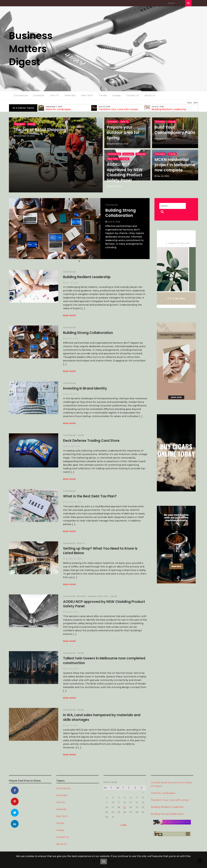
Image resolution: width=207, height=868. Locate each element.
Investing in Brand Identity (85, 388)
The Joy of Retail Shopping (40, 130)
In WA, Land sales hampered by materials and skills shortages (102, 717)
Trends (103, 95)
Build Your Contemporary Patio (175, 130)
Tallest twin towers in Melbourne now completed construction (104, 660)
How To (54, 95)
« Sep (123, 825)
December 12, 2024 (25, 136)
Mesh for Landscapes (111, 109)
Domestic (39, 95)
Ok (104, 862)
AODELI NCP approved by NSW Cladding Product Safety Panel (125, 172)
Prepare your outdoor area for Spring (123, 132)
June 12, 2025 (72, 283)
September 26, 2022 (119, 144)
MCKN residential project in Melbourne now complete (175, 165)
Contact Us (133, 95)
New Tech (87, 95)
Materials (70, 95)
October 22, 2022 (74, 559)
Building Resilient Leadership (122, 213)
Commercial (21, 95)
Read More (69, 315)
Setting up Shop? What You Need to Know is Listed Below (100, 551)
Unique (116, 95)
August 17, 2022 (164, 138)
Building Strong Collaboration (88, 333)
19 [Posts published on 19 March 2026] (125, 807)
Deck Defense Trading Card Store (91, 441)
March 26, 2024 (73, 446)
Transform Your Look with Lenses (171, 109)
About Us (150, 95)
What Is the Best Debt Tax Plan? (90, 496)
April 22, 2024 (72, 394)
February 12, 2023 (74, 502)
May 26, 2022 (115, 186)
